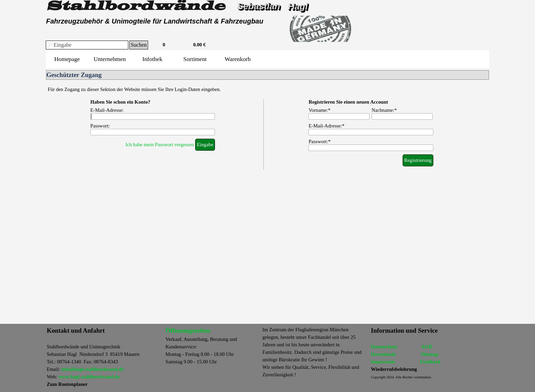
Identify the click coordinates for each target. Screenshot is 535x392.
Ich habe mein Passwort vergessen (160, 145)
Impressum (383, 362)
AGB (426, 347)
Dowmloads (383, 354)
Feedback (430, 362)
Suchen (139, 45)
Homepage (67, 59)
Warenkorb (238, 59)
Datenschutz (384, 347)
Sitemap (430, 354)
